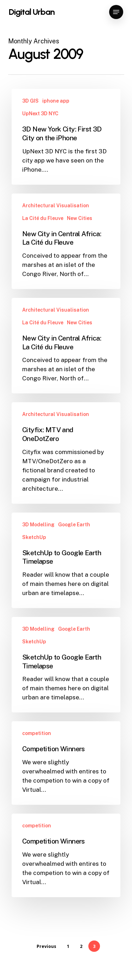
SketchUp (34, 537)
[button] (116, 12)
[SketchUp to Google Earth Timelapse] (66, 560)
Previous (46, 946)
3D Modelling (38, 525)
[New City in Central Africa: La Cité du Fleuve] (66, 241)
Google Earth (74, 525)
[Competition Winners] (66, 763)
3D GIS (30, 101)
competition (37, 733)
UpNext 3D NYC (40, 114)
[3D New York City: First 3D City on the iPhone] (66, 137)
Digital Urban (32, 12)
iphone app (56, 101)
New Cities (80, 218)
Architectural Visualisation (56, 206)
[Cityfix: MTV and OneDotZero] (66, 453)
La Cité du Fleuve (43, 218)
